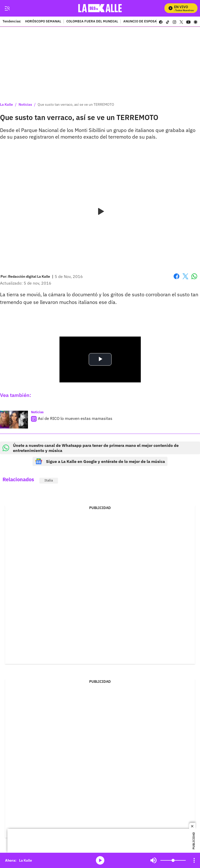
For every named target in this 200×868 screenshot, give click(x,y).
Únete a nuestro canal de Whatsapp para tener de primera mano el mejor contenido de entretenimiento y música (91, 448)
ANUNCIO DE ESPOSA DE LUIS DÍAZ (151, 22)
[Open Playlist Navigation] (194, 860)
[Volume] (173, 860)
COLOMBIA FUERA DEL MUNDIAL (92, 22)
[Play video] (100, 212)
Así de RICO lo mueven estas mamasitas (75, 418)
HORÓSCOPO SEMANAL (43, 22)
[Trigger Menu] (7, 8)
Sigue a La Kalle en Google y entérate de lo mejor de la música (100, 461)
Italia (49, 480)
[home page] (101, 8)
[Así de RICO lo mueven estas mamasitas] (14, 420)
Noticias (25, 104)
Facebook (176, 276)
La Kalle (6, 104)
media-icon (100, 860)
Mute (153, 860)
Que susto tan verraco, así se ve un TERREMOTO (76, 104)
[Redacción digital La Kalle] (29, 276)
